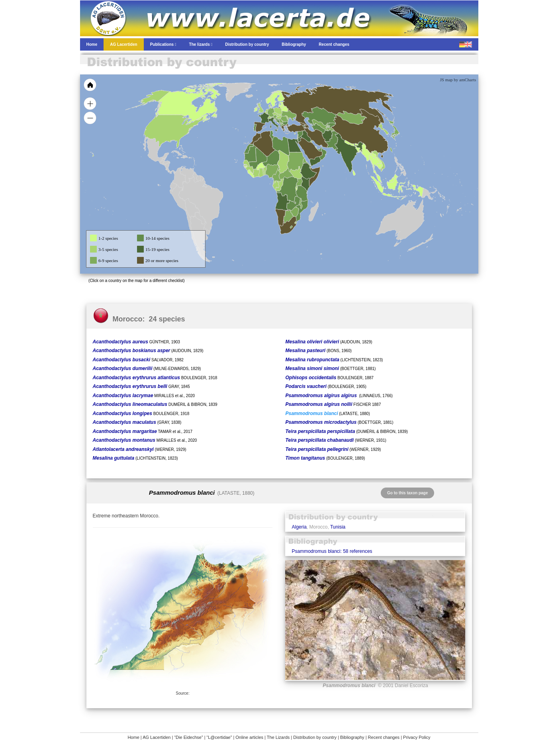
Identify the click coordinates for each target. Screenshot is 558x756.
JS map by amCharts (458, 80)
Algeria (299, 527)
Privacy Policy (417, 737)
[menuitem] (319, 149)
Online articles (249, 737)
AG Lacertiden (157, 737)
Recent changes (384, 737)
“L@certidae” (219, 737)
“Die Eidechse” (188, 737)
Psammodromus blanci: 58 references (332, 551)
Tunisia (338, 527)
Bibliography (352, 737)
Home (133, 737)
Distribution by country (315, 737)
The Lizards (278, 737)
